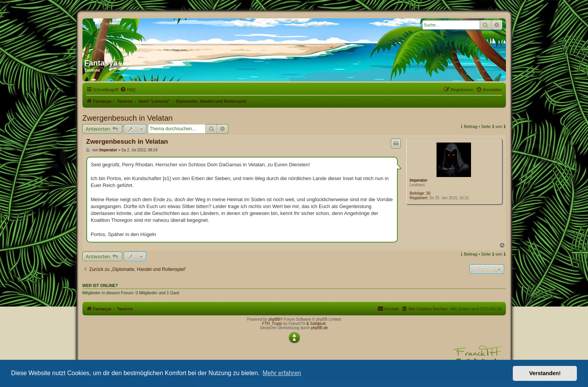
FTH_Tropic (272, 324)
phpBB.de (320, 328)
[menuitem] (128, 90)
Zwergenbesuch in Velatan (128, 118)
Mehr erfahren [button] (282, 373)
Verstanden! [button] (545, 373)
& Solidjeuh (316, 324)
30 (428, 193)
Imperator (418, 180)
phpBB (274, 319)
